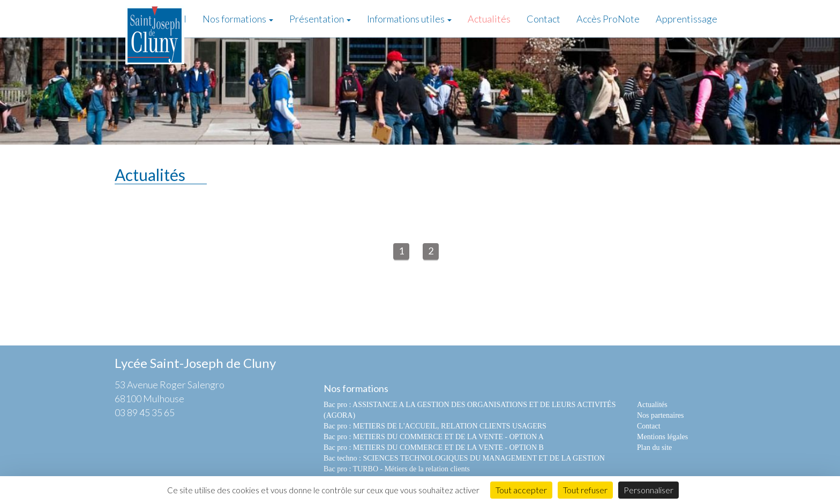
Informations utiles (409, 19)
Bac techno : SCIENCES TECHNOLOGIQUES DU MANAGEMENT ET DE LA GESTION (464, 458)
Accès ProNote (608, 19)
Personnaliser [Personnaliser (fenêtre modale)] (648, 490)
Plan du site (654, 447)
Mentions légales (662, 437)
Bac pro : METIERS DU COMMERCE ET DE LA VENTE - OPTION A (434, 437)
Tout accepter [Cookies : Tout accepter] (521, 490)
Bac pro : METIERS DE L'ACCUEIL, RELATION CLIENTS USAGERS (435, 426)
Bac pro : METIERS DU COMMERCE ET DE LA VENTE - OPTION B (434, 447)
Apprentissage (687, 19)
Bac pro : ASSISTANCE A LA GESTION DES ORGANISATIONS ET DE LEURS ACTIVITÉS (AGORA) (470, 410)
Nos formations (238, 19)
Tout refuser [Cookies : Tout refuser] (585, 490)
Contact (543, 19)
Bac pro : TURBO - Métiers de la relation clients (397, 469)
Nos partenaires (660, 415)
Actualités (489, 19)
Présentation (320, 19)
